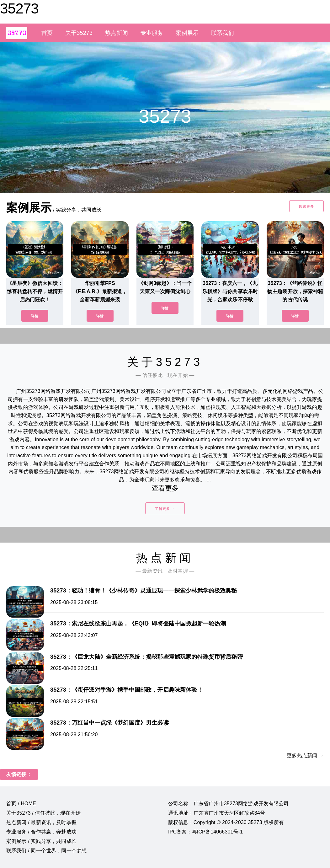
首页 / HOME (21, 804)
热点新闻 (117, 33)
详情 (35, 316)
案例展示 (187, 33)
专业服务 (152, 33)
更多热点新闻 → (305, 755)
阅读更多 (306, 206)
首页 (47, 33)
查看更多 (165, 488)
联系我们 (223, 33)
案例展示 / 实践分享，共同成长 (41, 841)
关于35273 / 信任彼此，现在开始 (43, 813)
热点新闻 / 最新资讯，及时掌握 (41, 822)
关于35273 (79, 33)
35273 (19, 8)
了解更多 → (165, 509)
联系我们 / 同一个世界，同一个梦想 (46, 851)
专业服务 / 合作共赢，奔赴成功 (41, 832)
